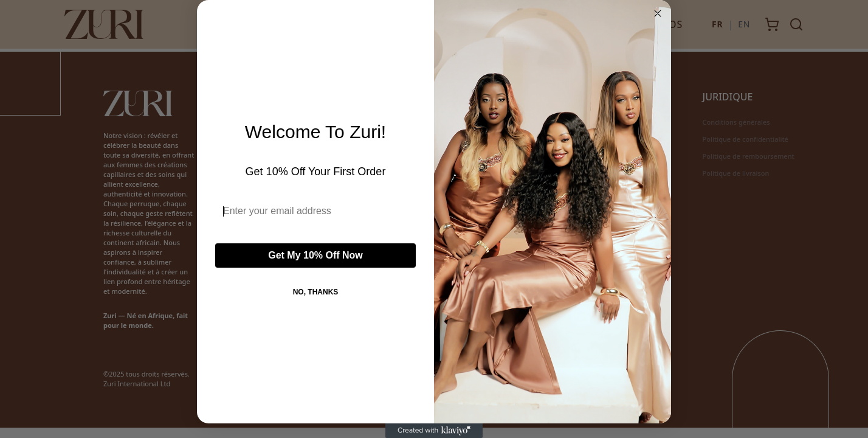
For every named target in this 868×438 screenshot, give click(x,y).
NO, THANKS (316, 292)
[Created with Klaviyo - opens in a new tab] (434, 431)
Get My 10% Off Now (315, 255)
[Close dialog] (658, 13)
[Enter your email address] (315, 211)
